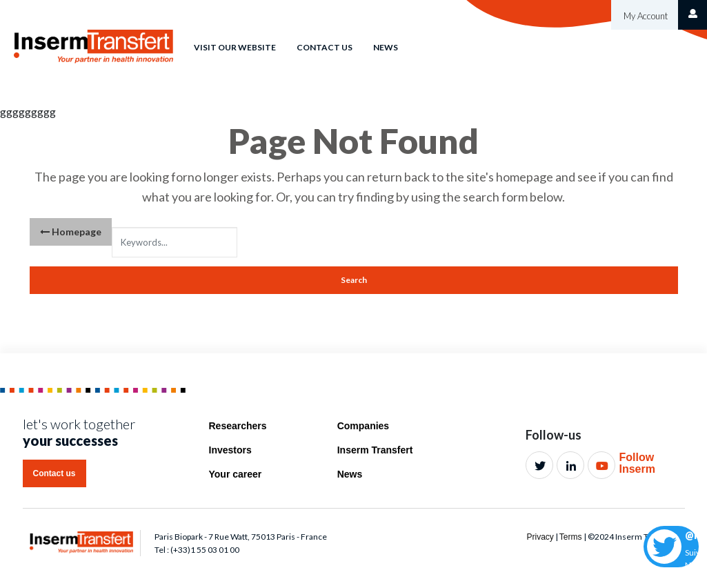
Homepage (71, 232)
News (386, 47)
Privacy (540, 537)
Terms (571, 537)
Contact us (325, 47)
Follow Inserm (637, 463)
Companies (363, 426)
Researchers (238, 426)
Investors (230, 450)
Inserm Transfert (375, 450)
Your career (236, 474)
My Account (645, 16)
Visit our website (235, 47)
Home (159, 37)
